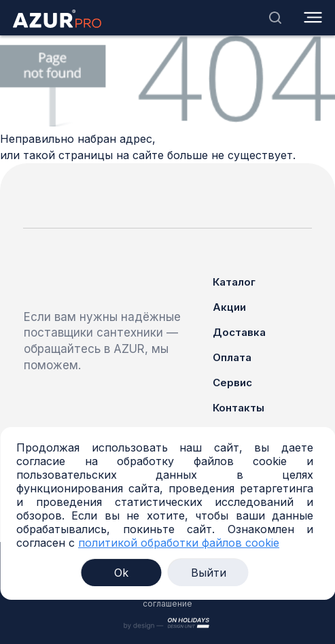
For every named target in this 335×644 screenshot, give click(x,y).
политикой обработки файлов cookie (179, 543)
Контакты (239, 408)
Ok (121, 573)
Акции (229, 307)
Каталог (234, 282)
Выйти (209, 573)
